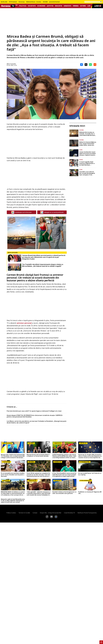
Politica (23, 6)
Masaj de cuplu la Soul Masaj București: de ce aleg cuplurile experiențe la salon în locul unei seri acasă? (13, 501)
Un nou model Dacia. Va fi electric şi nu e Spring (90, 474)
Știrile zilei (4, 2)
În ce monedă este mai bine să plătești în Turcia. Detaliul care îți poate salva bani (13, 475)
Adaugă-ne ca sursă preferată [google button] (52, 212)
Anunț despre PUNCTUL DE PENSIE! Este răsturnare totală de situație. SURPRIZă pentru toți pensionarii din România (35, 416)
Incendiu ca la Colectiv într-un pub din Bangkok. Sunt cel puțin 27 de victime (87, 173)
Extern (83, 6)
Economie (41, 6)
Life (89, 6)
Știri (81, 150)
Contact (35, 513)
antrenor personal (24, 323)
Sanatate (67, 6)
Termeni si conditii (24, 513)
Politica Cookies (11, 513)
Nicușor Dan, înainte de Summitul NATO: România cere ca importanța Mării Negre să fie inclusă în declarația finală (13, 456)
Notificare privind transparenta (87, 513)
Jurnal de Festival (54, 2)
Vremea (76, 6)
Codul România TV (69, 513)
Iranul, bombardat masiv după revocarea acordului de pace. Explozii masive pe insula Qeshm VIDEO (87, 154)
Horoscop (22, 2)
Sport (81, 160)
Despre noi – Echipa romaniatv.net (51, 513)
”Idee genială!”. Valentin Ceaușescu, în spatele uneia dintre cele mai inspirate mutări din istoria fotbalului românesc (39, 493)
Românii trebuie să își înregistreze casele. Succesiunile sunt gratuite (64, 493)
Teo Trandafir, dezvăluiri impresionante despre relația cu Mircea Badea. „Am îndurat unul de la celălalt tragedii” (43, 265)
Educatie (59, 6)
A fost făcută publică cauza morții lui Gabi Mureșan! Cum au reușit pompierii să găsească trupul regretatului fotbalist (64, 475)
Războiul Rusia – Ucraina (34, 2)
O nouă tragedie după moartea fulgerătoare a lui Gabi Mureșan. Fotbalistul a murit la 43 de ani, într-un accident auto (87, 163)
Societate (32, 6)
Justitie (50, 6)
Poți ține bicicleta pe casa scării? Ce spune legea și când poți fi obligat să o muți (34, 411)
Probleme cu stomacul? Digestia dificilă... (90, 493)
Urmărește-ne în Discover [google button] (22, 212)
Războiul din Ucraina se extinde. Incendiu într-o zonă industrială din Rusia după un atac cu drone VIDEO (88, 134)
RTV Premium (13, 2)
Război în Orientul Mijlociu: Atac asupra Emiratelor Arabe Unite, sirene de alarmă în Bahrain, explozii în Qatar (88, 144)
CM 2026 (45, 2)
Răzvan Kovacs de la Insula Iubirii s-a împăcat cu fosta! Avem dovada (38, 455)
